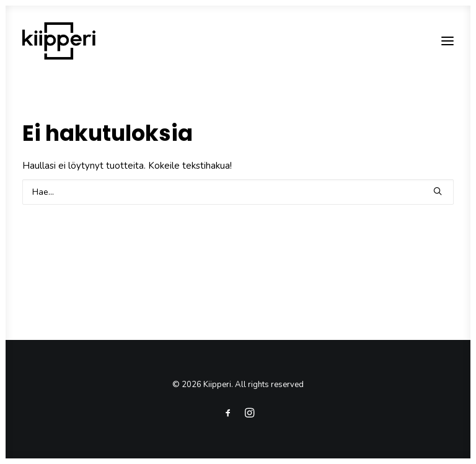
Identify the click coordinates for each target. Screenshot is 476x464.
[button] (447, 41)
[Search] (238, 192)
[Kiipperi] (59, 41)
